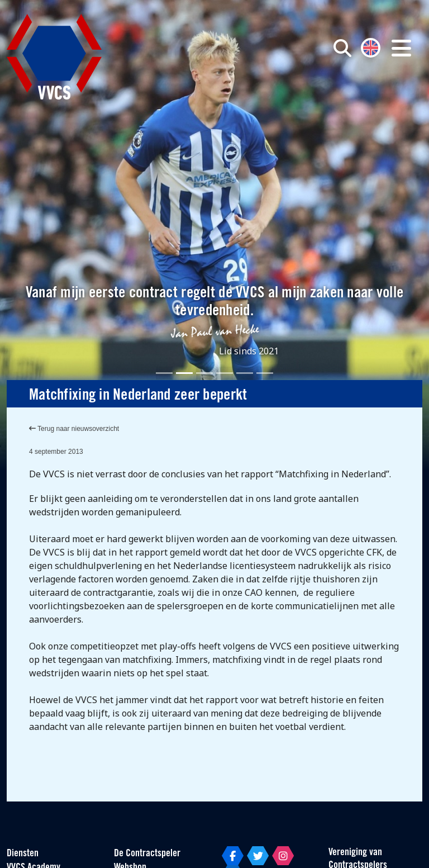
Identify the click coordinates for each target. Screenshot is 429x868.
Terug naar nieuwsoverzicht (74, 429)
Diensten (23, 854)
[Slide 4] (225, 373)
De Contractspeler (147, 854)
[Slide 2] (184, 373)
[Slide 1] (164, 373)
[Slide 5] (245, 373)
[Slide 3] (204, 373)
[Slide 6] (265, 373)
